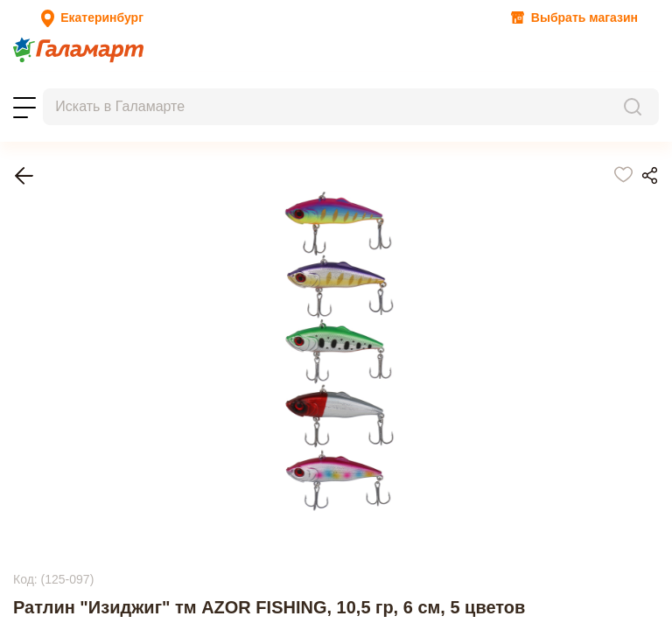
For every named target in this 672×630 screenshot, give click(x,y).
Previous (37, 482)
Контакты (242, 87)
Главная (66, 237)
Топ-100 (121, 71)
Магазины (182, 87)
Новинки (172, 71)
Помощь (296, 87)
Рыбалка (67, 268)
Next (26, 579)
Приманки (73, 284)
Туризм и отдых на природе (124, 252)
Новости (72, 71)
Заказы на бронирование (80, 87)
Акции (27, 71)
